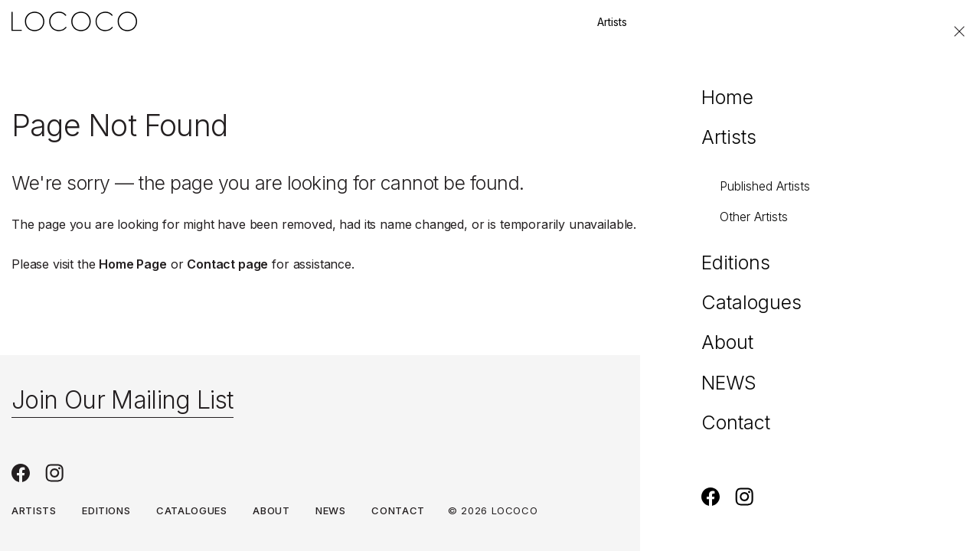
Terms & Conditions (838, 510)
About (271, 510)
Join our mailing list (778, 22)
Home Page (133, 264)
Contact (877, 22)
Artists (612, 22)
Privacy (946, 510)
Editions (679, 22)
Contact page (227, 264)
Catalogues (192, 510)
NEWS (331, 510)
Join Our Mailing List (122, 400)
